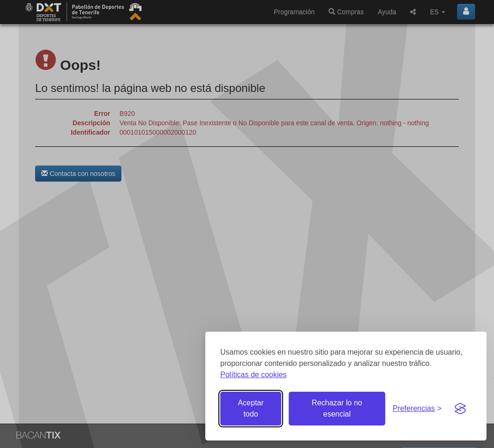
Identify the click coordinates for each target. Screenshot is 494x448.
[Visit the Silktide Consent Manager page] (460, 409)
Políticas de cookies (253, 375)
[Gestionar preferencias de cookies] (417, 409)
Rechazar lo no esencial (337, 408)
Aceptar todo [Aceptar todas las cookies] (251, 408)
